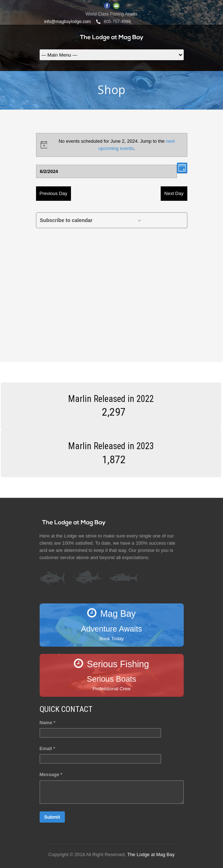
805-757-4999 (117, 22)
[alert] (112, 145)
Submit (52, 817)
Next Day (174, 193)
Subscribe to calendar (66, 220)
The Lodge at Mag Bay (151, 854)
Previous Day (53, 193)
